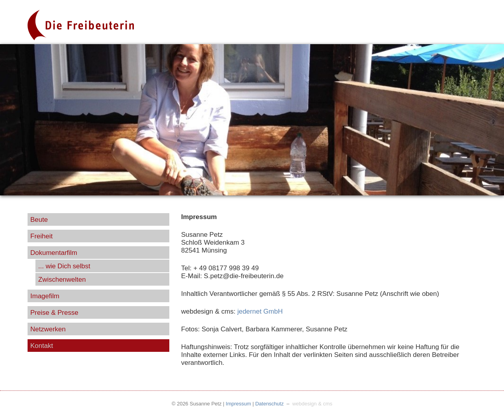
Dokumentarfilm (54, 253)
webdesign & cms (312, 404)
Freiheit (42, 236)
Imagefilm (45, 296)
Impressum (238, 404)
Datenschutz (269, 404)
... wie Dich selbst (64, 266)
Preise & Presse (54, 313)
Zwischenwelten (62, 280)
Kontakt (42, 346)
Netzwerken (48, 329)
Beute (39, 220)
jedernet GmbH (260, 311)
